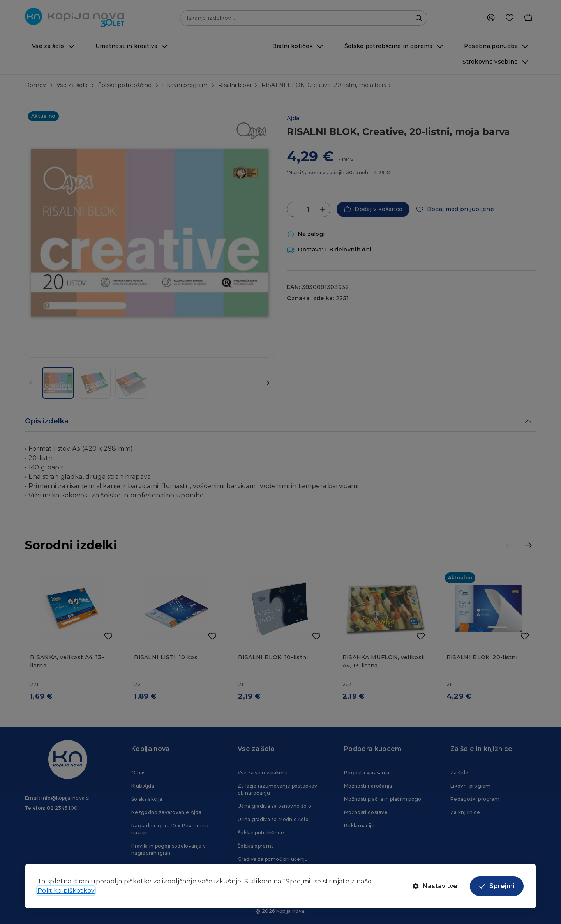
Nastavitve (435, 886)
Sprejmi (497, 886)
